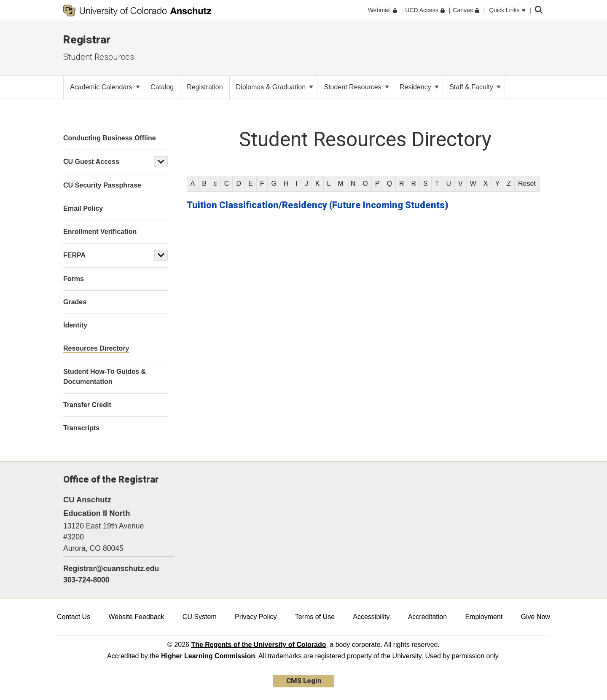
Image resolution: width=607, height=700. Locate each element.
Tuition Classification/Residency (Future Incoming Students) (318, 205)
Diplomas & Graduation (275, 87)
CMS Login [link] (304, 681)
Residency (419, 87)
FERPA (74, 255)
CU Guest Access (91, 162)
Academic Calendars (105, 87)
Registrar (87, 40)
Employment (484, 617)
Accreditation (428, 617)
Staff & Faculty (475, 87)
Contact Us (74, 617)
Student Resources (99, 57)
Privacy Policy (256, 617)
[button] (161, 162)
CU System (200, 617)
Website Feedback (136, 617)
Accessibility (371, 617)
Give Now (536, 617)
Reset (527, 184)
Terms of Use (315, 617)
